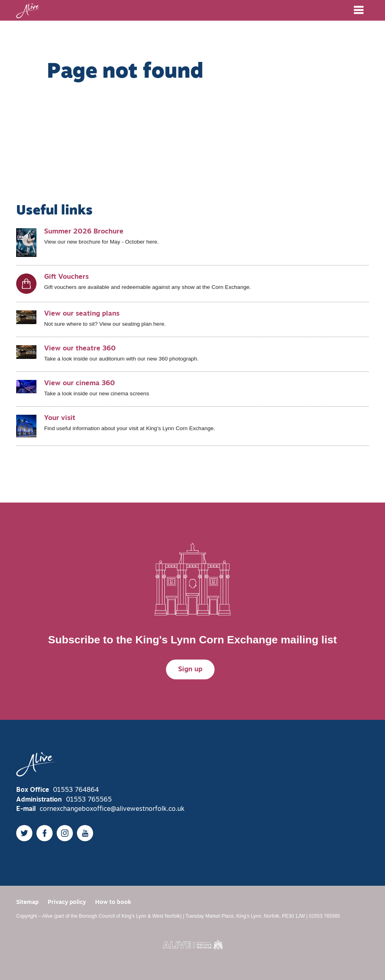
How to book (113, 903)
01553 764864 (76, 790)
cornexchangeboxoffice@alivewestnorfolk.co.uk (112, 809)
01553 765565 (89, 800)
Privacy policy (67, 903)
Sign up (190, 669)
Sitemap (27, 903)
